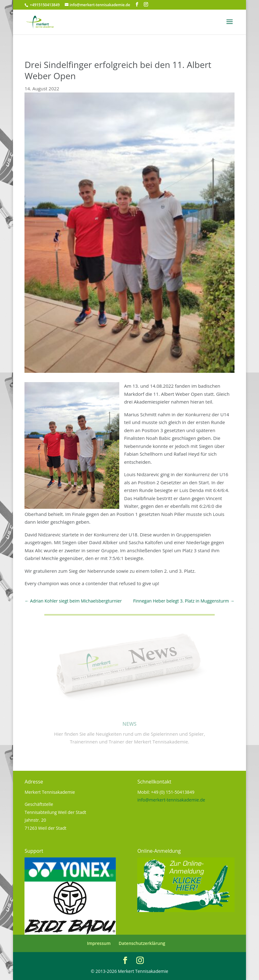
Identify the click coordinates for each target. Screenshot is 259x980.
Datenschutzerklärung (142, 943)
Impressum (99, 943)
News (129, 724)
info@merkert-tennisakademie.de (171, 800)
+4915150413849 (44, 5)
